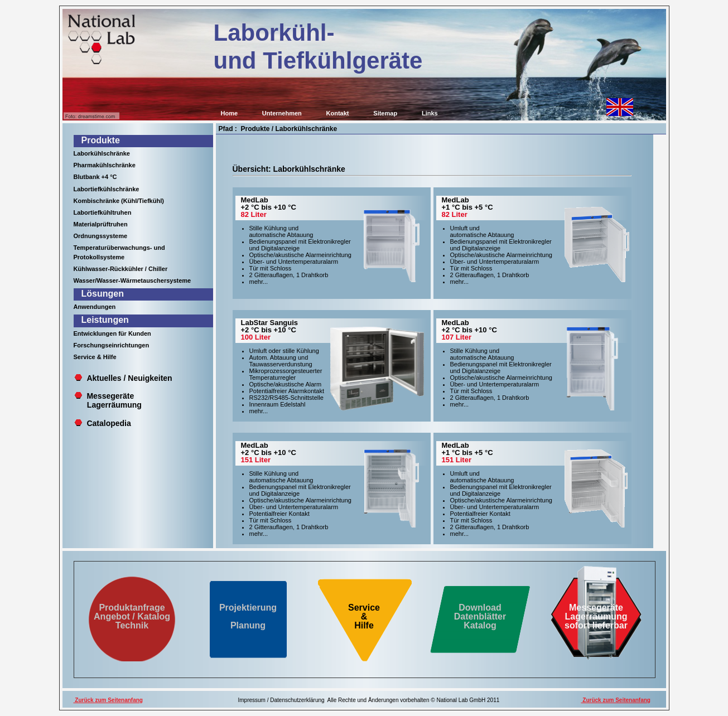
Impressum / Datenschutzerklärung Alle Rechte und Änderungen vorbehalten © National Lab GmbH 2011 (369, 700)
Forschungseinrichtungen (112, 345)
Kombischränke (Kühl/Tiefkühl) (119, 201)
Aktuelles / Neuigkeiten (129, 378)
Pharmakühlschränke (105, 165)
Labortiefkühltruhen (103, 212)
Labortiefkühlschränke (107, 189)
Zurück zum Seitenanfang (108, 700)
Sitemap (385, 113)
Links (430, 113)
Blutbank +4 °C (95, 177)
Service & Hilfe (95, 357)
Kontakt (338, 113)
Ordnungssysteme (101, 236)
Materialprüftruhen (101, 224)
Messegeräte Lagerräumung (108, 400)
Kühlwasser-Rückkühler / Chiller (121, 269)
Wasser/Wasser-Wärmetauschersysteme (132, 280)
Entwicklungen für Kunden (112, 333)
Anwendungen (95, 307)
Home (230, 113)
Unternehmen (282, 113)
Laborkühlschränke (102, 153)
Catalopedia (109, 423)
